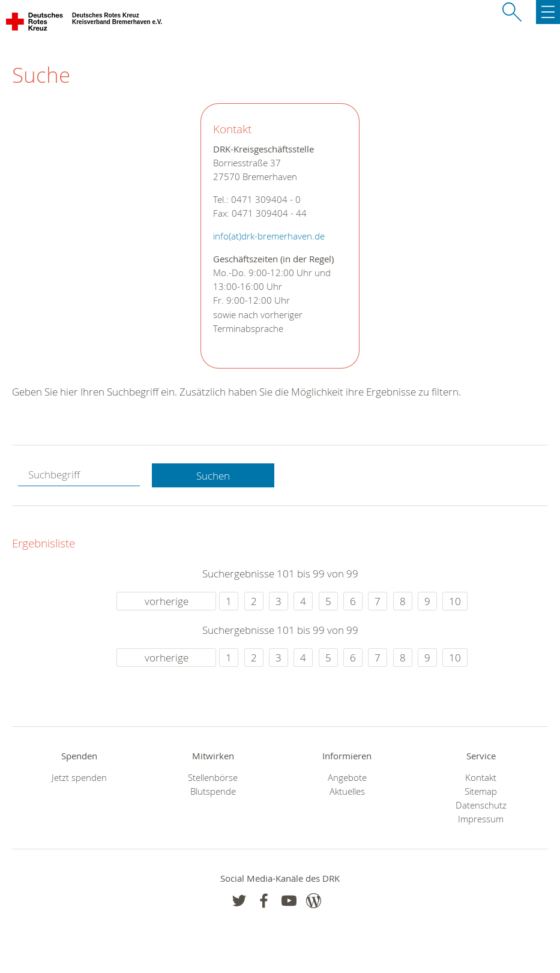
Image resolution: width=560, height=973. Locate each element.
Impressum (481, 819)
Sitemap (481, 791)
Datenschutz (481, 805)
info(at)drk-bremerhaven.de (269, 236)
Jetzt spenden (79, 778)
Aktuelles (347, 791)
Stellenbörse (213, 778)
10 (455, 601)
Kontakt (481, 778)
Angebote (347, 778)
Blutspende (213, 791)
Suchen (213, 476)
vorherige (167, 601)
